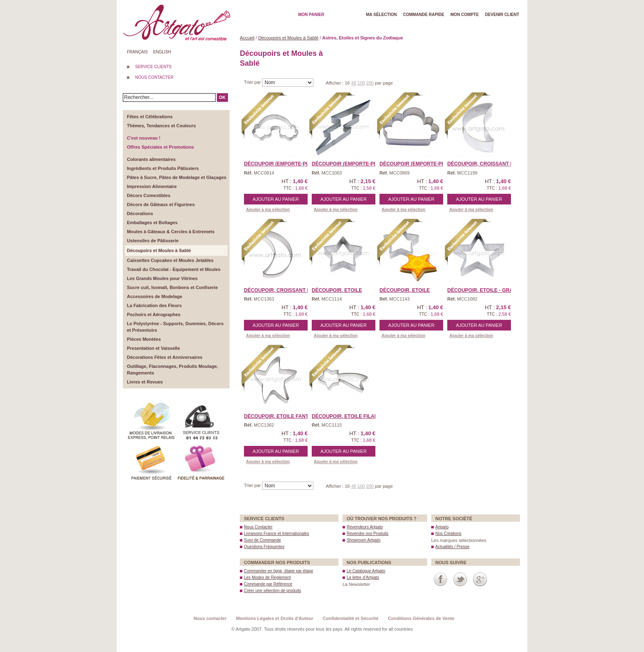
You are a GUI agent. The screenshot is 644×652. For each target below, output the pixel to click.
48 (354, 83)
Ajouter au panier (276, 199)
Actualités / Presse (452, 547)
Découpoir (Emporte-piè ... (348, 164)
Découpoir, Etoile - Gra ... (483, 290)
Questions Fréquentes (264, 547)
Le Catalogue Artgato (366, 571)
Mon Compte (465, 15)
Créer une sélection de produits (273, 591)
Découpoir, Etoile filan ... (347, 416)
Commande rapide (424, 15)
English (162, 52)
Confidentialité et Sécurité (351, 618)
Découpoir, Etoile (337, 290)
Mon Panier (311, 15)
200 (370, 83)
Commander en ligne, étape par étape (278, 571)
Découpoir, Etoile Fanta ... (281, 416)
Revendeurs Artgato (365, 527)
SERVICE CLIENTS (153, 67)
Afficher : (335, 83)
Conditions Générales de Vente (421, 618)
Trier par (253, 82)
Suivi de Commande (262, 540)
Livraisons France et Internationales (276, 534)
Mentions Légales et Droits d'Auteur (275, 618)
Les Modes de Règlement (267, 577)
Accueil (247, 38)
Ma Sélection (381, 15)
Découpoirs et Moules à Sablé (289, 38)
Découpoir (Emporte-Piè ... (280, 164)
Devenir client (502, 15)
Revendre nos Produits (368, 534)
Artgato (442, 527)
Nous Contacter (258, 527)
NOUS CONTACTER (154, 77)
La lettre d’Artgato (363, 577)
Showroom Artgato (363, 540)
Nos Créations (448, 534)
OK (222, 97)
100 (361, 83)
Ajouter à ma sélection (268, 210)
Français (137, 52)
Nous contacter (210, 618)
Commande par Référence (268, 584)
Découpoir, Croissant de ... (485, 164)
